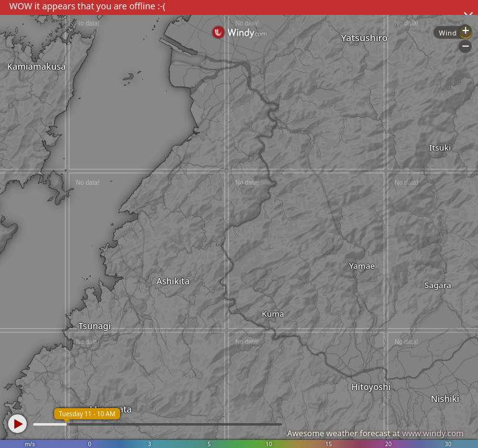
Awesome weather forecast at (375, 433)
